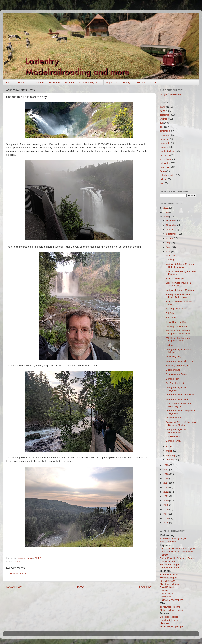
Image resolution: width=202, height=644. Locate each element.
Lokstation (165, 163)
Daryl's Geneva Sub (170, 568)
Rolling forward (173, 418)
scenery (164, 147)
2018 (166, 465)
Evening (170, 260)
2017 (166, 470)
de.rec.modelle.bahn (170, 607)
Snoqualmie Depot (175, 279)
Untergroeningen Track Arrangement (177, 431)
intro (162, 183)
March (170, 451)
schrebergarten (168, 175)
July (169, 243)
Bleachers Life (173, 370)
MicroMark (165, 623)
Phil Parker (165, 597)
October (171, 229)
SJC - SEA (171, 317)
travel (17, 561)
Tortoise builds (173, 437)
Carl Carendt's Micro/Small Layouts (178, 549)
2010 (166, 501)
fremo (163, 171)
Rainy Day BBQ (174, 357)
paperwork (165, 167)
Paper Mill (112, 83)
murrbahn (165, 155)
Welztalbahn (37, 83)
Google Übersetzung (170, 94)
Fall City (170, 313)
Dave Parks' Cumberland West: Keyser (178, 405)
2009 (166, 505)
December (172, 221)
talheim (164, 179)
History (126, 83)
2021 (166, 208)
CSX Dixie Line (168, 561)
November (172, 225)
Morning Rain (172, 379)
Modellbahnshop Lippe (171, 626)
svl (161, 123)
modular (164, 139)
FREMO (140, 83)
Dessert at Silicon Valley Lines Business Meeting (181, 424)
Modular (69, 83)
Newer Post (14, 587)
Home (9, 83)
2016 (166, 474)
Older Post (145, 587)
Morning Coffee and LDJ (178, 326)
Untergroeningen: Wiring (178, 399)
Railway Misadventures (172, 600)
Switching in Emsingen (177, 365)
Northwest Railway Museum (180, 290)
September (172, 234)
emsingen (165, 131)
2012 (166, 492)
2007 (166, 514)
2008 (166, 509)
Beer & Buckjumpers (170, 564)
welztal (163, 119)
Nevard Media (167, 594)
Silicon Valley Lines (90, 83)
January (171, 460)
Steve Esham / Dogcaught (173, 538)
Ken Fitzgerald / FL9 (170, 542)
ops (162, 127)
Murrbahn (54, 83)
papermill (165, 143)
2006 (166, 518)
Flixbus (169, 345)
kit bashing (165, 159)
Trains (21, 83)
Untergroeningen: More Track (180, 361)
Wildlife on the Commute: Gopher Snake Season (178, 332)
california (164, 115)
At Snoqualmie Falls (176, 309)
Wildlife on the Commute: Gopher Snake (178, 339)
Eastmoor (165, 590)
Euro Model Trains (169, 620)
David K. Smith (167, 587)
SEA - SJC (171, 255)
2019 (166, 217)
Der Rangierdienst (175, 383)
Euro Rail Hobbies (169, 617)
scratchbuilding (167, 151)
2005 (166, 523)
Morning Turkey (173, 441)
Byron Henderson (169, 575)
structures (165, 135)
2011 (166, 496)
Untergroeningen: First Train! (180, 395)
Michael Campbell (169, 578)
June (169, 247)
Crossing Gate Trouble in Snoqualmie (178, 284)
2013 (166, 487)
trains (163, 107)
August (170, 238)
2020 (166, 212)
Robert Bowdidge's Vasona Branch (177, 558)
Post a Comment (19, 574)
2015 (166, 479)
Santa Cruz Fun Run (176, 322)
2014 (166, 483)
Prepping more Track (176, 374)
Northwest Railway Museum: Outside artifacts (180, 266)
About (153, 83)
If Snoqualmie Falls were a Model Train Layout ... (179, 296)
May (169, 251)
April (169, 446)
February (171, 455)
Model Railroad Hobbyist (172, 610)
